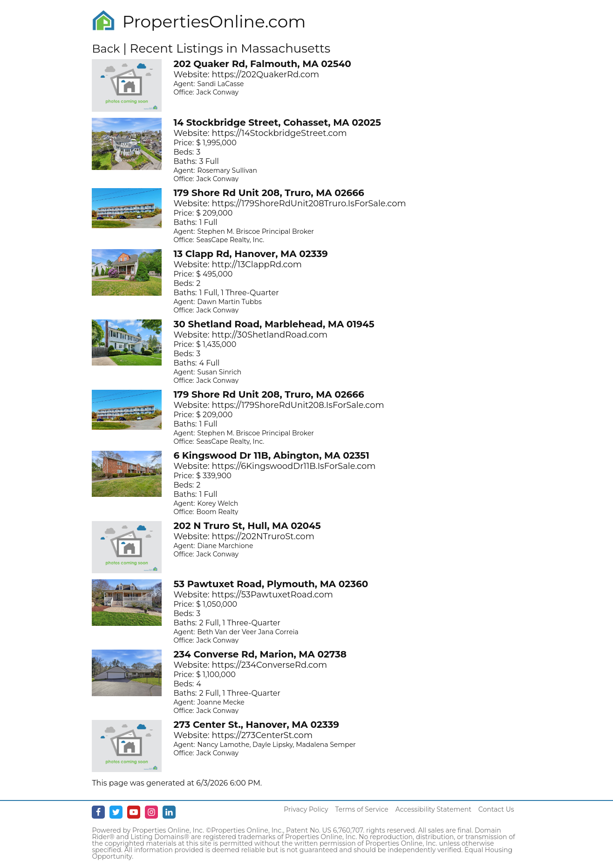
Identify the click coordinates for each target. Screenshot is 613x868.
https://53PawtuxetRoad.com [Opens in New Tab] (272, 595)
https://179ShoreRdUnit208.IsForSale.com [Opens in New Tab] (298, 405)
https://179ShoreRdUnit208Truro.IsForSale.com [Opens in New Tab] (309, 203)
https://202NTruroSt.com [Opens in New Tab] (263, 536)
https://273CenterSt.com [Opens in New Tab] (262, 735)
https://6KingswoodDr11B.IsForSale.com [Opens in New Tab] (294, 466)
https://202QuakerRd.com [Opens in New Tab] (266, 75)
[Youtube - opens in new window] (134, 812)
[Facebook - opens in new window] (98, 812)
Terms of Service (362, 809)
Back (106, 49)
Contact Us (496, 809)
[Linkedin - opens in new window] (169, 812)
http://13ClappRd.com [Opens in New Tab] (257, 264)
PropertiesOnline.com (214, 21)
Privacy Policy (306, 809)
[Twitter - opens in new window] (116, 812)
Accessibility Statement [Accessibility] (433, 809)
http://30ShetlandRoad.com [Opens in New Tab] (270, 335)
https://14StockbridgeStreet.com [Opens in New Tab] (279, 133)
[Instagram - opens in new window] (151, 812)
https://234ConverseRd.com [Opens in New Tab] (269, 665)
